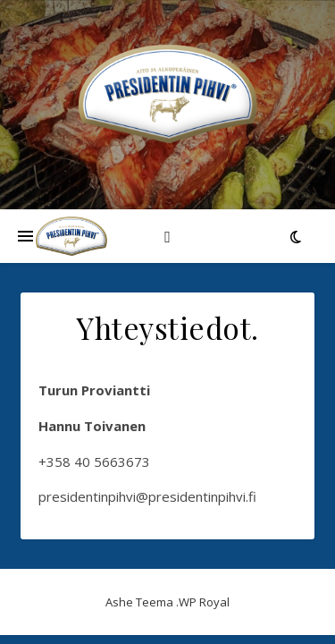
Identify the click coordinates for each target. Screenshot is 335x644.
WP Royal (204, 602)
